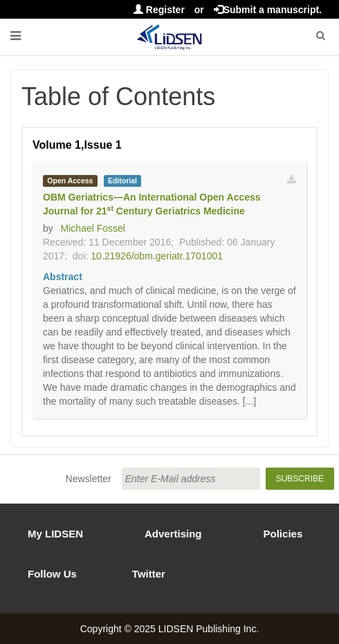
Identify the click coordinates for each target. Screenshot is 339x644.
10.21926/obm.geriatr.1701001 (157, 256)
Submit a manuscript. (268, 10)
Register (159, 10)
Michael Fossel (93, 228)
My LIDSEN (55, 534)
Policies (283, 534)
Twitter (149, 574)
